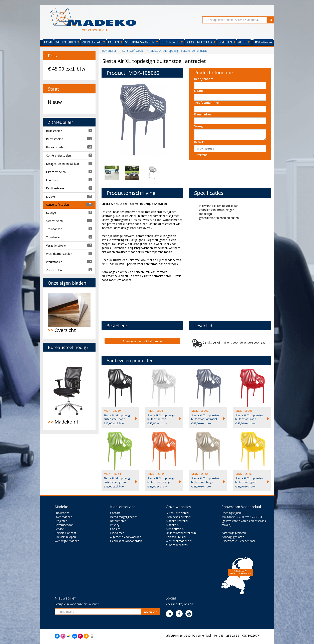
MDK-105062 (200, 411)
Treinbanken (54, 229)
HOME (48, 42)
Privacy (115, 525)
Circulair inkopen (65, 537)
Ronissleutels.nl (176, 537)
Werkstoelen (54, 262)
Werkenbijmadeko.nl (179, 541)
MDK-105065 (156, 474)
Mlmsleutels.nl (175, 529)
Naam (199, 91)
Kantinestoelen (56, 188)
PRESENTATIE (172, 42)
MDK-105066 (200, 474)
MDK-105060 (112, 411)
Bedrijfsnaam (204, 79)
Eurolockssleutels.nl (178, 517)
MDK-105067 (244, 474)
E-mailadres (203, 114)
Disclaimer (117, 533)
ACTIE (244, 42)
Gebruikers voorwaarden (126, 541)
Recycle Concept (65, 533)
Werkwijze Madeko (67, 541)
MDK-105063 (244, 411)
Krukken (51, 197)
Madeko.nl (69, 391)
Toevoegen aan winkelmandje (142, 341)
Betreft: (200, 142)
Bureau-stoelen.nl (177, 513)
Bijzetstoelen (55, 139)
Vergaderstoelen (57, 245)
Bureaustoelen (56, 147)
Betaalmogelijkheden (124, 517)
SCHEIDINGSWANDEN (141, 42)
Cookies (115, 529)
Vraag (198, 126)
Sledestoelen (54, 221)
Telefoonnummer (207, 103)
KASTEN (115, 42)
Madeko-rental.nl (177, 521)
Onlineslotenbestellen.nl (181, 533)
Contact (115, 513)
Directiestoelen (56, 172)
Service (59, 529)
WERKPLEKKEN (67, 42)
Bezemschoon (64, 525)
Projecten (61, 521)
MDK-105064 (112, 474)
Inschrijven (150, 612)
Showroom (62, 513)
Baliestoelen (54, 131)
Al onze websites (177, 545)
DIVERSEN (227, 42)
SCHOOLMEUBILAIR (201, 42)
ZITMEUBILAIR (94, 42)
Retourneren (118, 521)
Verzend (202, 155)
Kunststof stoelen (57, 205)
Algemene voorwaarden (126, 537)
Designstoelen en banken (62, 164)
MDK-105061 (156, 411)
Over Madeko (63, 517)
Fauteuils (52, 180)
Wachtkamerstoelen (59, 254)
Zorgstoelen (54, 270)
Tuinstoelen (54, 237)
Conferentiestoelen (58, 155)
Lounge (51, 213)
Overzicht (69, 313)
